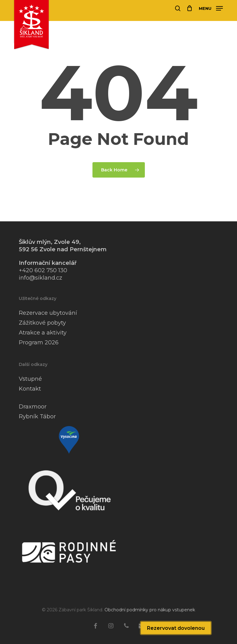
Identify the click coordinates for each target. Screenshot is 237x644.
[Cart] (190, 8)
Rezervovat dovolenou (176, 628)
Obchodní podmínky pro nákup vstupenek (150, 610)
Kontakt (30, 389)
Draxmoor (33, 407)
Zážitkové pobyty (42, 323)
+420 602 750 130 (43, 270)
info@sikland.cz (41, 278)
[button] (211, 8)
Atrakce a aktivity (43, 333)
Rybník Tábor (37, 416)
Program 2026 (39, 343)
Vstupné (30, 379)
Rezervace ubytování (48, 313)
